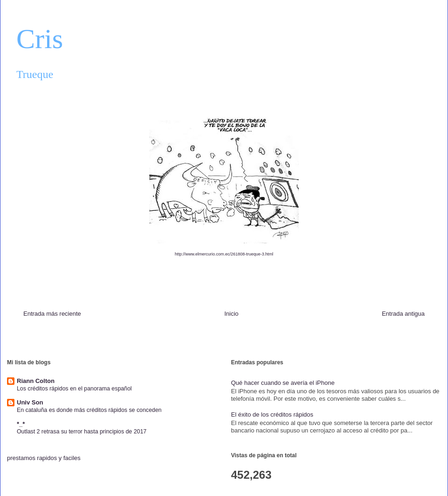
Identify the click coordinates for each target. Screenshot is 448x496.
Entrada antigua (403, 314)
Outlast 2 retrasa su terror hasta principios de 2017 (82, 432)
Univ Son (30, 402)
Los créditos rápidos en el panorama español (74, 389)
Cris (40, 39)
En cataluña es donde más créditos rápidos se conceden (89, 410)
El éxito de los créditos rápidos (272, 415)
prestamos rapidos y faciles (44, 458)
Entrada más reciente (52, 314)
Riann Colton (36, 381)
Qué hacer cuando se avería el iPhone (283, 383)
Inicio (231, 314)
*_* (21, 424)
